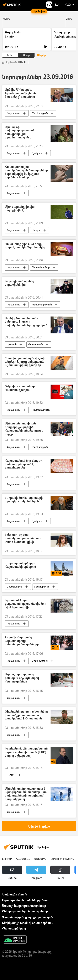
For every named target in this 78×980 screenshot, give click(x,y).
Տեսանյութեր (42, 587)
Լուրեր (10, 37)
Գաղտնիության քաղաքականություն (28, 917)
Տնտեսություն (40, 113)
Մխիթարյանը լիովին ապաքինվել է (20, 209)
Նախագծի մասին (15, 894)
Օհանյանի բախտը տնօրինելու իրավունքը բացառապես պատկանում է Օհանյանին (26, 715)
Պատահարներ (41, 267)
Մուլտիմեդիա (15, 587)
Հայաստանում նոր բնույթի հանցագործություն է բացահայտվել (24, 464)
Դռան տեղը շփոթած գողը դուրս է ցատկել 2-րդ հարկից (25, 246)
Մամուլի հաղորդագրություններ (24, 906)
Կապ (46, 900)
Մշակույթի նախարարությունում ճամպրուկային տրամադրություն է (19, 132)
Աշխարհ (12, 344)
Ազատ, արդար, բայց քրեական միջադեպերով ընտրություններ (22, 678)
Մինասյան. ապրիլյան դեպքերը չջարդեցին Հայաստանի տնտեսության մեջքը (24, 429)
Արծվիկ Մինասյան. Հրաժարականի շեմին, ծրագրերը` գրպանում (21, 93)
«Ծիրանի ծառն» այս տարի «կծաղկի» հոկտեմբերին (24, 500)
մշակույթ (37, 153)
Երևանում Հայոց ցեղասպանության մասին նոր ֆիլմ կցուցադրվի (25, 604)
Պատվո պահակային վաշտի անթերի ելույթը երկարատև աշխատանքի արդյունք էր (25, 362)
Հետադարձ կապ (14, 928)
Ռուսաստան (36, 344)
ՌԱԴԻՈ (11, 775)
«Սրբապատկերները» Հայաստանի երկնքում (20, 565)
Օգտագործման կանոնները (21, 900)
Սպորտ (36, 230)
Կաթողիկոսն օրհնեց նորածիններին (19, 283)
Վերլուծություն (62, 859)
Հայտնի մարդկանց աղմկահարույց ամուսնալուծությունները (22, 641)
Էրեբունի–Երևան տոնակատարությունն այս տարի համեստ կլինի (23, 538)
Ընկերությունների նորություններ (25, 911)
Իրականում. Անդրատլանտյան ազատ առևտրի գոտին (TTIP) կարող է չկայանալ (26, 752)
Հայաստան (13, 113)
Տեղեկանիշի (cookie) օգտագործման (28, 923)
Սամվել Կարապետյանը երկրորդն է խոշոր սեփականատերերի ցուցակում (26, 322)
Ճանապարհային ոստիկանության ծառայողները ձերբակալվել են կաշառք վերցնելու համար (26, 172)
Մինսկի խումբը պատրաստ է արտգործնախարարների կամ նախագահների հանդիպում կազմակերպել (26, 794)
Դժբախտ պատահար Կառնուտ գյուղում (20, 388)
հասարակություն (42, 305)
